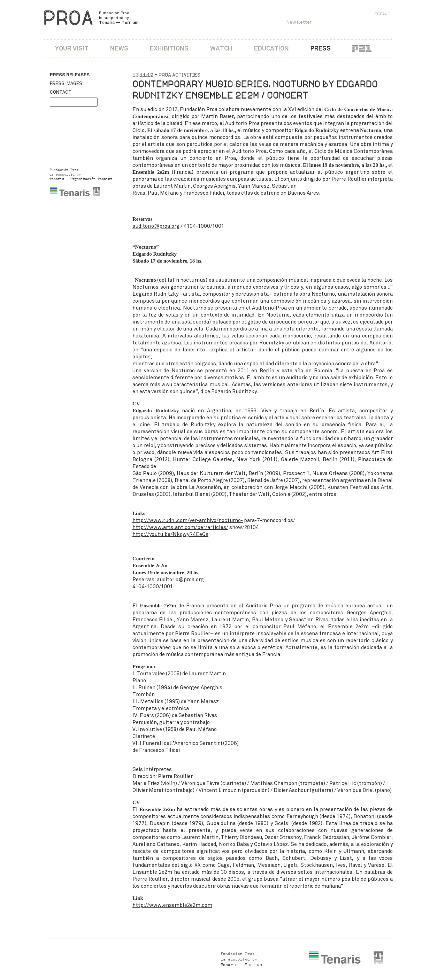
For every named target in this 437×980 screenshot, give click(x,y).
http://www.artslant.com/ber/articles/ (180, 527)
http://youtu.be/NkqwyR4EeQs (170, 534)
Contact (61, 92)
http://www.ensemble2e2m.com (172, 905)
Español (384, 14)
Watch (221, 48)
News (119, 48)
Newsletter (299, 22)
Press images (66, 84)
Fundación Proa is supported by (119, 18)
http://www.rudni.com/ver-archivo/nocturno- (188, 520)
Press (321, 48)
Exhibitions (169, 48)
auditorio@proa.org (156, 226)
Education (271, 48)
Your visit (72, 48)
